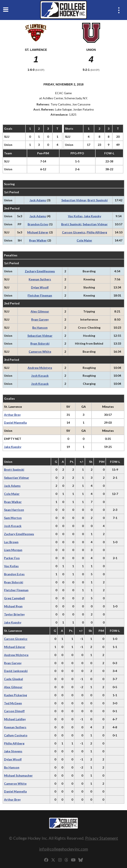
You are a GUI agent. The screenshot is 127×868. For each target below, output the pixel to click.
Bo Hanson (40, 327)
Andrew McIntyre (40, 368)
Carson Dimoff (14, 711)
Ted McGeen (13, 703)
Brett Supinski (98, 200)
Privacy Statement (102, 838)
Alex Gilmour (40, 311)
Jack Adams (38, 200)
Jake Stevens (13, 751)
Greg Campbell (14, 598)
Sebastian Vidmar (74, 200)
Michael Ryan (13, 606)
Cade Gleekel (13, 679)
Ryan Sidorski (40, 343)
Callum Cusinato (16, 735)
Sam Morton (13, 518)
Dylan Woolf (40, 287)
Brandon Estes (38, 224)
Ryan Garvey (40, 319)
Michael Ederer (38, 232)
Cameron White (40, 352)
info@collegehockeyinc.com (63, 849)
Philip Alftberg (97, 232)
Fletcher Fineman (40, 295)
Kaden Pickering (16, 695)
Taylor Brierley (14, 614)
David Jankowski (16, 671)
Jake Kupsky (92, 216)
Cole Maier (84, 240)
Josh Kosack (40, 376)
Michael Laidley (15, 719)
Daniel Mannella (15, 423)
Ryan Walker (38, 240)
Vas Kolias (75, 216)
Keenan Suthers (40, 279)
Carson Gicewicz (74, 232)
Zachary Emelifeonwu (40, 271)
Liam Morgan (13, 550)
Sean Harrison (14, 510)
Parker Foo (12, 558)
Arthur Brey (12, 415)
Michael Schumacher (18, 775)
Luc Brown (11, 542)
